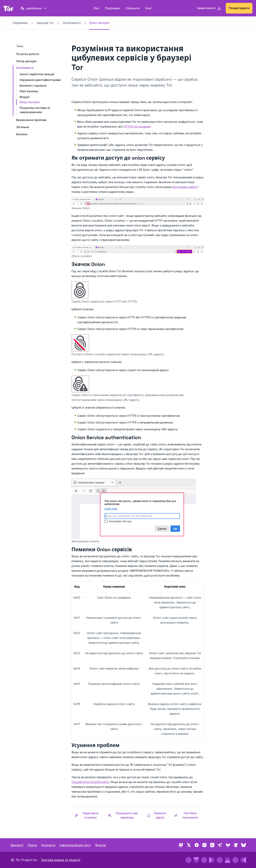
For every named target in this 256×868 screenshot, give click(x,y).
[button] (88, 815)
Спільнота (133, 8)
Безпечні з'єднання (33, 86)
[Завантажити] (209, 8)
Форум (101, 845)
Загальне (23, 127)
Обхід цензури (26, 61)
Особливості (72, 23)
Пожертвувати (239, 8)
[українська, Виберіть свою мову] (34, 8)
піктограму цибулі (185, 187)
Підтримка (112, 8)
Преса (32, 845)
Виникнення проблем (31, 120)
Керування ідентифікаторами (40, 80)
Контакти (48, 845)
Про (96, 8)
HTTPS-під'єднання (137, 126)
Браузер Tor (45, 23)
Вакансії (17, 845)
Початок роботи (28, 54)
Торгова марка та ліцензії (61, 860)
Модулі (25, 97)
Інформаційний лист (75, 845)
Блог (149, 8)
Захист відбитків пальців (37, 74)
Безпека (22, 134)
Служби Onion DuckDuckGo (90, 782)
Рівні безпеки (29, 91)
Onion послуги (30, 102)
